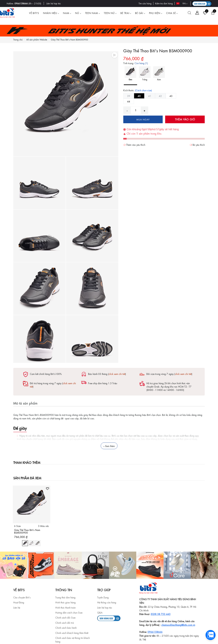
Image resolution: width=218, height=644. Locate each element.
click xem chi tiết (117, 374)
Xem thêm (109, 446)
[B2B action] (202, 3)
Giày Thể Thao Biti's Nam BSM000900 (27, 531)
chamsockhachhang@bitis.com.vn (178, 625)
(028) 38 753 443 (161, 614)
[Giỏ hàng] (213, 13)
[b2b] (109, 618)
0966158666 (21, 3)
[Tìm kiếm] (189, 13)
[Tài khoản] (197, 13)
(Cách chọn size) (143, 90)
